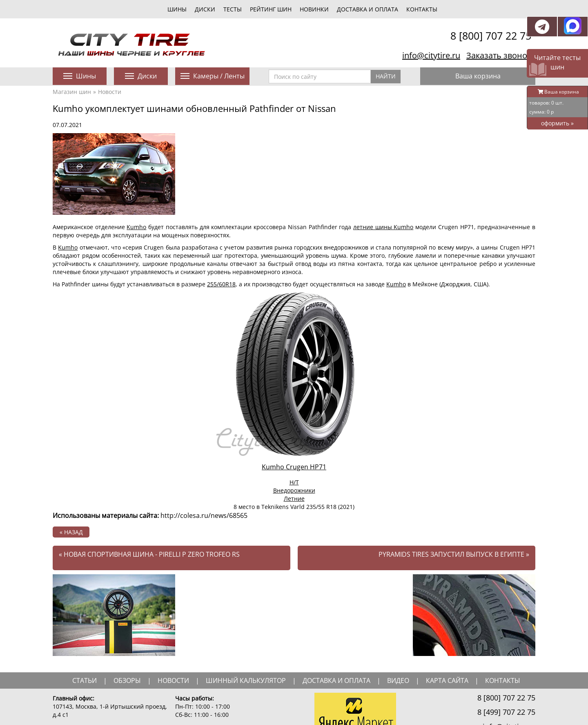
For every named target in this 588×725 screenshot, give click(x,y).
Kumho (136, 227)
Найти (386, 76)
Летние (294, 499)
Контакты (422, 9)
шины (177, 9)
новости (173, 680)
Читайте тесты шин (557, 62)
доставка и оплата (336, 680)
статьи (85, 680)
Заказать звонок (499, 55)
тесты (233, 9)
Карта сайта (447, 680)
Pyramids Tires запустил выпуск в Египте (454, 554)
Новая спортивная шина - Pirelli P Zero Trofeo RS (149, 554)
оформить (557, 123)
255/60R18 (221, 284)
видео (398, 680)
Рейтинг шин (271, 9)
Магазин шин (72, 92)
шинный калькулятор (246, 680)
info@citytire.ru (431, 55)
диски (205, 9)
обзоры (127, 680)
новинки (314, 9)
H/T (294, 482)
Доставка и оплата (367, 9)
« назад (71, 532)
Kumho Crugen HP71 (294, 467)
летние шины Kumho (383, 227)
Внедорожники (294, 490)
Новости (110, 92)
